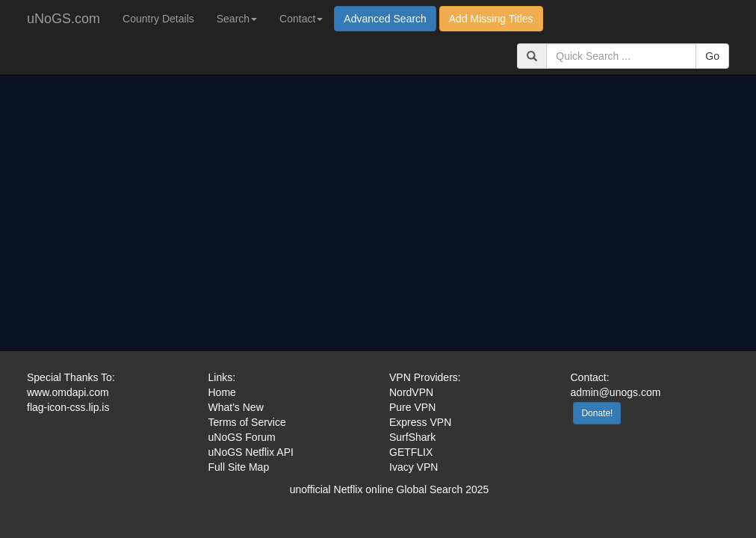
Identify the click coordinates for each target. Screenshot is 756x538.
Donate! (597, 413)
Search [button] (237, 19)
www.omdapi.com (68, 392)
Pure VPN (412, 407)
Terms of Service (247, 422)
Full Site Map (239, 467)
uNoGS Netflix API (251, 452)
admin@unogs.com (616, 392)
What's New (236, 407)
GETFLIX (411, 452)
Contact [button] (301, 19)
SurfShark (412, 437)
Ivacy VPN (413, 467)
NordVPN (411, 392)
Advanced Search (385, 19)
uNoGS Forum (242, 437)
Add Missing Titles (491, 19)
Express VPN (420, 422)
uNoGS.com (63, 19)
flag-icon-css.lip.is (68, 407)
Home (222, 392)
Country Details (158, 19)
